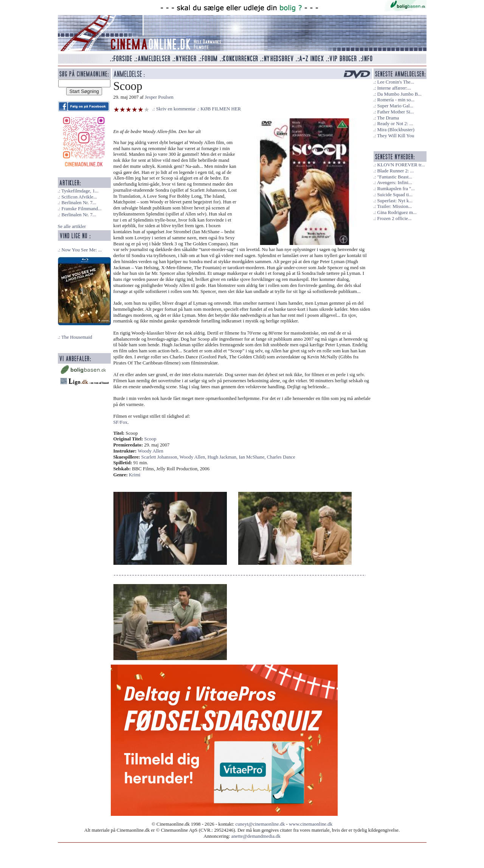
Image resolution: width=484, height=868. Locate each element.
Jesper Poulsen (159, 97)
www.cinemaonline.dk (311, 824)
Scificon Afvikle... (79, 197)
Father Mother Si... (395, 112)
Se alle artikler (72, 226)
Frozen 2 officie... (394, 219)
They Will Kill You (396, 136)
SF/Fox (121, 422)
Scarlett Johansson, (161, 457)
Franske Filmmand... (81, 209)
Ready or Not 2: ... (395, 124)
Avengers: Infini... (395, 183)
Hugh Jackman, (223, 457)
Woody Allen (150, 451)
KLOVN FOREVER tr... (401, 165)
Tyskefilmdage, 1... (80, 191)
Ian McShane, (253, 457)
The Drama (388, 118)
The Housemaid (77, 337)
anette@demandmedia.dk (256, 836)
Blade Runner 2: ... (395, 171)
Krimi (135, 475)
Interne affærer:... (394, 88)
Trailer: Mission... (394, 206)
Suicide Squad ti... (395, 195)
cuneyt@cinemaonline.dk (260, 824)
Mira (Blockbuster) (396, 130)
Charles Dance (281, 457)
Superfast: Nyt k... (395, 201)
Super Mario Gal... (395, 106)
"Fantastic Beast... (395, 177)
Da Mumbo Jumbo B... (399, 94)
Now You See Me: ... (81, 250)
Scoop (150, 439)
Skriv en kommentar (176, 109)
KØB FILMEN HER (221, 109)
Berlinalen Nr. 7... (79, 203)
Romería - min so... (396, 100)
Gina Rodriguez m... (397, 212)
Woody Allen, (194, 457)
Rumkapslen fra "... (396, 189)
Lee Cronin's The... (396, 82)
